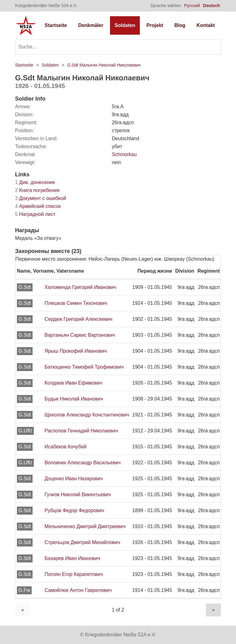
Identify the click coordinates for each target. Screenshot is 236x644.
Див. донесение (35, 182)
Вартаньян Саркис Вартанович (80, 335)
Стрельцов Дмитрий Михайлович (82, 542)
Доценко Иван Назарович (74, 479)
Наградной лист (35, 214)
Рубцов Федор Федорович (74, 510)
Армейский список (38, 206)
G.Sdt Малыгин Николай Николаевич (104, 65)
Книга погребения (37, 190)
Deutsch (212, 6)
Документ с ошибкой (41, 198)
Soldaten (125, 25)
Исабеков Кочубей (66, 447)
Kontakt (206, 25)
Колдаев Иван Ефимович (73, 383)
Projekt (155, 25)
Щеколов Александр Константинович (87, 415)
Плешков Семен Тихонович (76, 303)
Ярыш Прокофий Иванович (76, 351)
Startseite (56, 25)
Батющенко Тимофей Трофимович (84, 367)
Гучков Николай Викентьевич (78, 494)
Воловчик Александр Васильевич (83, 463)
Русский (192, 6)
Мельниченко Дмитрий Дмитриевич (85, 526)
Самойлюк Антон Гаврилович (78, 590)
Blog (180, 25)
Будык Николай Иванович (74, 399)
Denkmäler (91, 25)
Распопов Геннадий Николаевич (81, 431)
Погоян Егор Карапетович (74, 574)
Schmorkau (124, 154)
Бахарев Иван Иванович (72, 558)
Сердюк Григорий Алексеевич (79, 319)
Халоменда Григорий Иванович (80, 287)
